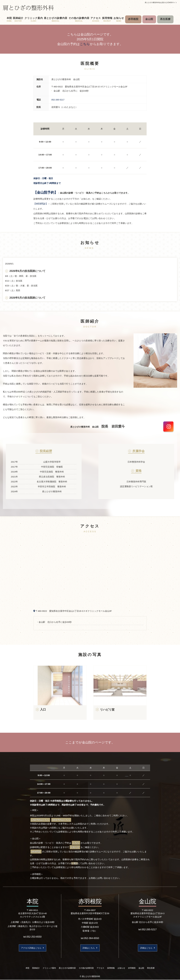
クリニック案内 (34, 19)
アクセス (96, 19)
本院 (9, 19)
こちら (85, 44)
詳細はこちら (90, 948)
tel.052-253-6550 (32, 936)
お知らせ (119, 19)
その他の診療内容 (79, 19)
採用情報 (107, 19)
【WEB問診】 (41, 204)
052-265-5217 (58, 100)
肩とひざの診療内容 (56, 19)
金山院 (149, 19)
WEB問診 (36, 851)
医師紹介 (18, 19)
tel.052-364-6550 (90, 938)
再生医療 (165, 19)
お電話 (75, 863)
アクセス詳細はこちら (33, 948)
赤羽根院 (133, 19)
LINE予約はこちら (40, 820)
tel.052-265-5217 (147, 929)
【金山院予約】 (46, 192)
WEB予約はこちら (61, 820)
